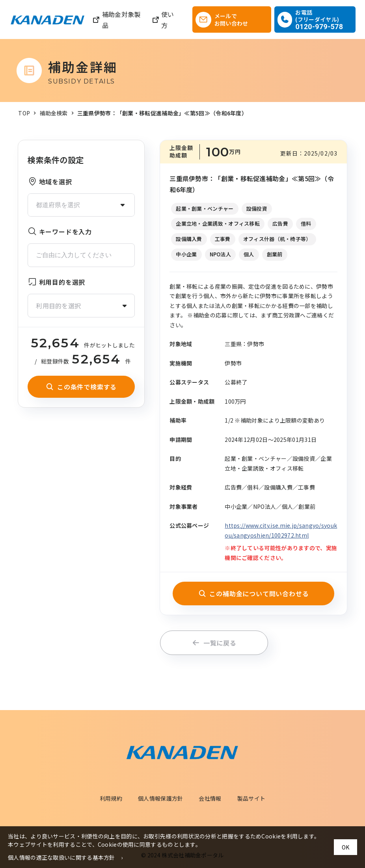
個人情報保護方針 (160, 798)
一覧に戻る (214, 643)
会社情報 (210, 798)
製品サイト (251, 798)
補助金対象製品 (116, 20)
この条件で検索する (81, 387)
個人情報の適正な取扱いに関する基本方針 (61, 857)
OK (345, 847)
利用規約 (111, 798)
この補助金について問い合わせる (254, 594)
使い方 (163, 20)
